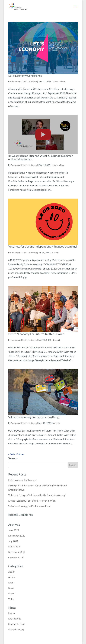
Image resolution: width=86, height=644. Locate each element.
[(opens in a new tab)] (43, 392)
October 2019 (16, 557)
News (11, 588)
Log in (11, 613)
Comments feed (16, 624)
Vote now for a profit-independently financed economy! (43, 246)
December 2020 (17, 536)
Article (12, 577)
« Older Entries (16, 454)
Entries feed (15, 619)
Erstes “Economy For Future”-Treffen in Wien (36, 334)
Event (11, 583)
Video (11, 599)
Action (12, 572)
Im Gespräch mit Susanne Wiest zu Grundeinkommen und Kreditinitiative (41, 157)
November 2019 (17, 552)
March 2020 (15, 546)
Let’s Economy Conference (25, 76)
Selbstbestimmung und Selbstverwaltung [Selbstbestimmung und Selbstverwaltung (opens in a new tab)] (33, 417)
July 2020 (13, 541)
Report (12, 593)
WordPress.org (16, 629)
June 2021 (14, 530)
